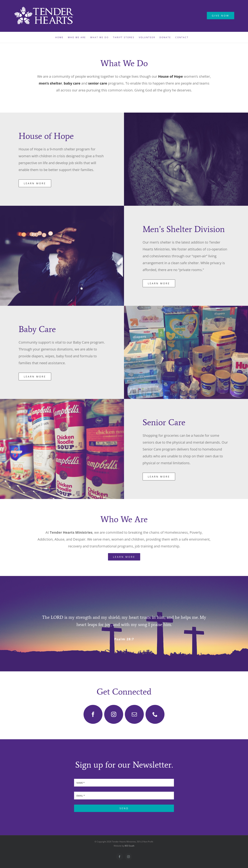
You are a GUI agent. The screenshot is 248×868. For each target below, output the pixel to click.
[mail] (134, 714)
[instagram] (114, 714)
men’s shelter (50, 83)
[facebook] (93, 714)
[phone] (155, 714)
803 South (130, 846)
